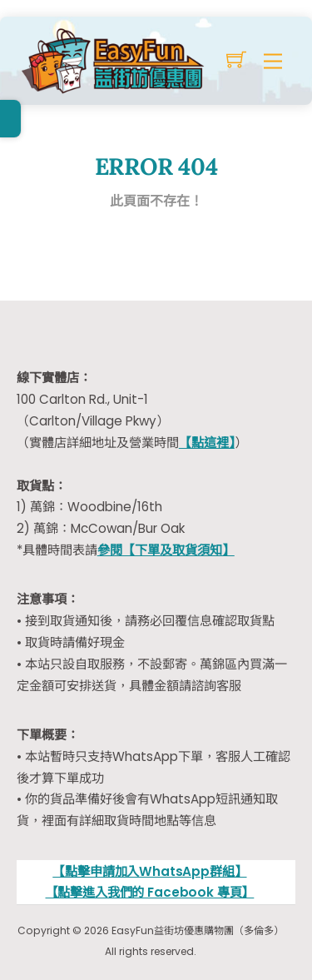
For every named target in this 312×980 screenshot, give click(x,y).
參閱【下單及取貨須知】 (166, 550)
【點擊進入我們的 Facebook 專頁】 (150, 892)
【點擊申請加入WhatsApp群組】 (149, 871)
